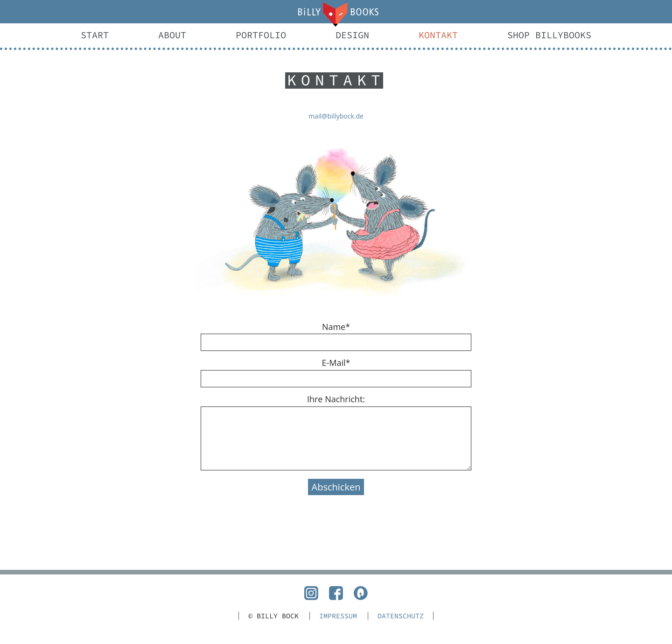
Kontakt (438, 35)
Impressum (338, 616)
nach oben (336, 572)
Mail (336, 14)
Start (95, 35)
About (172, 35)
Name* (336, 327)
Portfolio (261, 35)
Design (352, 35)
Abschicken (336, 487)
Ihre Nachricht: (336, 399)
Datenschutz (401, 616)
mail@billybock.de (336, 116)
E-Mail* (336, 363)
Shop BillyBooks (549, 35)
